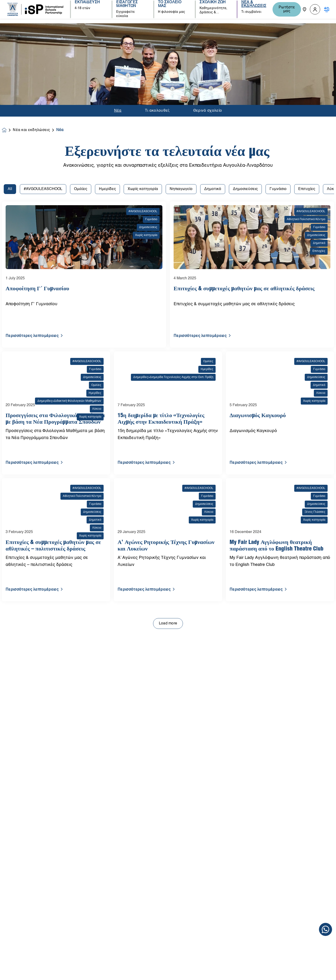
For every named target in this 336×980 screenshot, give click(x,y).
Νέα (118, 26)
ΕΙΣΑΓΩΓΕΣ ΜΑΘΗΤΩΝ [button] (126, 9)
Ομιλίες (81, 72)
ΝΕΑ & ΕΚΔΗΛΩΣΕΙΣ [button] (251, 9)
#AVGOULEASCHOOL (43, 72)
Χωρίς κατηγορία (143, 72)
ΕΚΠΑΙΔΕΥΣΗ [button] (87, 7)
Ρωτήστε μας (285, 9)
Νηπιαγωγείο (181, 72)
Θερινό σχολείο (208, 26)
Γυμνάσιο (278, 72)
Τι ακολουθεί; (157, 26)
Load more (168, 507)
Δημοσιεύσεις (245, 72)
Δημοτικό (213, 72)
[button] (315, 9)
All (10, 72)
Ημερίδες (107, 72)
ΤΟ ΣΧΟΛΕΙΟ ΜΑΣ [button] (168, 9)
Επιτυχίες (307, 72)
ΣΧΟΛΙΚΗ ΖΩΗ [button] (211, 7)
